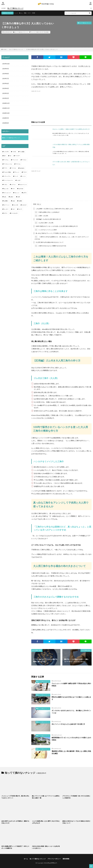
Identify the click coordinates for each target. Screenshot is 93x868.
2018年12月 (6, 103)
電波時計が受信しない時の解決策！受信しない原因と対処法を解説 (71, 752)
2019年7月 (6, 79)
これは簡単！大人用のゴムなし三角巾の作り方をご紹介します (53, 209)
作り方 (41, 32)
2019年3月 (6, 93)
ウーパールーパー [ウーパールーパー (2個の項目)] (8, 180)
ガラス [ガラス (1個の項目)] (6, 213)
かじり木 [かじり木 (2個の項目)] (16, 205)
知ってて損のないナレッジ (15, 8)
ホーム (26, 859)
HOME (4, 8)
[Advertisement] (61, 106)
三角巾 (37, 32)
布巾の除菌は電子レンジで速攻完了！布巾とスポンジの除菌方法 (15, 847)
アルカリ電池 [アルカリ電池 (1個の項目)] (7, 172)
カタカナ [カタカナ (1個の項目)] (24, 205)
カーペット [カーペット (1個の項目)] (7, 205)
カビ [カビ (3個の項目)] (14, 209)
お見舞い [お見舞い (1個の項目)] (6, 201)
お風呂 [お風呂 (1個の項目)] (20, 201)
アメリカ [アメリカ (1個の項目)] (14, 168)
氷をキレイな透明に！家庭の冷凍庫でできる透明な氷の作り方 (71, 129)
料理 (34, 13)
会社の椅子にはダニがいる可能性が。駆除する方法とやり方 (15, 822)
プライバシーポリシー (54, 859)
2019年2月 (6, 98)
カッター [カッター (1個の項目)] (6, 209)
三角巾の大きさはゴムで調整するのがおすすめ (50, 246)
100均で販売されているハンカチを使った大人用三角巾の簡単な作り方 (55, 226)
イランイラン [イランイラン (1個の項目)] (7, 176)
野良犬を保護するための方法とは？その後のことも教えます (71, 698)
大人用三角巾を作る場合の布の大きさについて (48, 242)
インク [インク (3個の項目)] (16, 176)
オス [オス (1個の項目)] (14, 189)
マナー (29, 13)
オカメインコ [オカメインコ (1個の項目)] (23, 185)
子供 (45, 32)
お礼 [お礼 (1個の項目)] (5, 197)
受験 (25, 13)
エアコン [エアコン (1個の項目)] (14, 185)
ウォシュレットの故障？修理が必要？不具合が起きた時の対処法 (71, 685)
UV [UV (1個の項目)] (10, 156)
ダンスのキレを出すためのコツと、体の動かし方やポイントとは (71, 712)
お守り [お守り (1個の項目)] (25, 193)
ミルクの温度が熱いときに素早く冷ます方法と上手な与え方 (46, 822)
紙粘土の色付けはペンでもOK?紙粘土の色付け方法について (76, 822)
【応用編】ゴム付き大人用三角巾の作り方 (47, 219)
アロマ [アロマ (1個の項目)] (25, 172)
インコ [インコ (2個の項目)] (24, 176)
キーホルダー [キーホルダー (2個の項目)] (15, 213)
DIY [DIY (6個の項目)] (5, 156)
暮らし (21, 13)
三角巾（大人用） (42, 216)
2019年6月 (6, 83)
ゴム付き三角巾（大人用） (44, 223)
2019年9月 (6, 69)
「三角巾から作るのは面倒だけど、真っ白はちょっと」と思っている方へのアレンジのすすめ (62, 238)
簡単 (47, 32)
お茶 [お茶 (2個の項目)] (19, 197)
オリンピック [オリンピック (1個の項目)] (7, 193)
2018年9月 (6, 118)
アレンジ (33, 32)
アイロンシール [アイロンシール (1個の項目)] (8, 164)
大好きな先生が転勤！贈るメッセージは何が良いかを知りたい (46, 847)
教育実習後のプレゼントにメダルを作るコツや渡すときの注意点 (71, 739)
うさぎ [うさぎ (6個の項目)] (19, 180)
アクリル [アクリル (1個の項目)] (18, 164)
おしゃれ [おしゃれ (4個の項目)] (6, 189)
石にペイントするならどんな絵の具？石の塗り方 (68, 724)
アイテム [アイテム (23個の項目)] (6, 160)
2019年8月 (6, 74)
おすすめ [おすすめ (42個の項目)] (21, 189)
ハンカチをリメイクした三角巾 (46, 230)
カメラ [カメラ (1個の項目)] (20, 209)
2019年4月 (6, 88)
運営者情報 (66, 859)
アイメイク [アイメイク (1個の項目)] (15, 160)
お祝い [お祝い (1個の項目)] (12, 197)
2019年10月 (6, 64)
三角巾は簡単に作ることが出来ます (47, 212)
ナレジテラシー (52, 863)
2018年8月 (6, 123)
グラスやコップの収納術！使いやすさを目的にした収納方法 (76, 797)
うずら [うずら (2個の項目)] (6, 185)
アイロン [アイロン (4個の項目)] (24, 160)
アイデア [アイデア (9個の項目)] (17, 156)
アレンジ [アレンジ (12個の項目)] (17, 172)
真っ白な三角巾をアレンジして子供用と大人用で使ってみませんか (54, 233)
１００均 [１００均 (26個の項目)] (6, 152)
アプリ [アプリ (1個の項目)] (6, 168)
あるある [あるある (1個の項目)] (22, 168)
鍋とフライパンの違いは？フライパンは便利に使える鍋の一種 (46, 797)
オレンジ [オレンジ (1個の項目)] (17, 193)
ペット (16, 13)
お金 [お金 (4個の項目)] (14, 201)
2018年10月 (6, 113)
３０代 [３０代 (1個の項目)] (14, 152)
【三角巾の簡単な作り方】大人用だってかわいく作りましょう (42, 49)
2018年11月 (6, 108)
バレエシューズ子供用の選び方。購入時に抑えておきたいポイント (15, 797)
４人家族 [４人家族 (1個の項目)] (22, 152)
